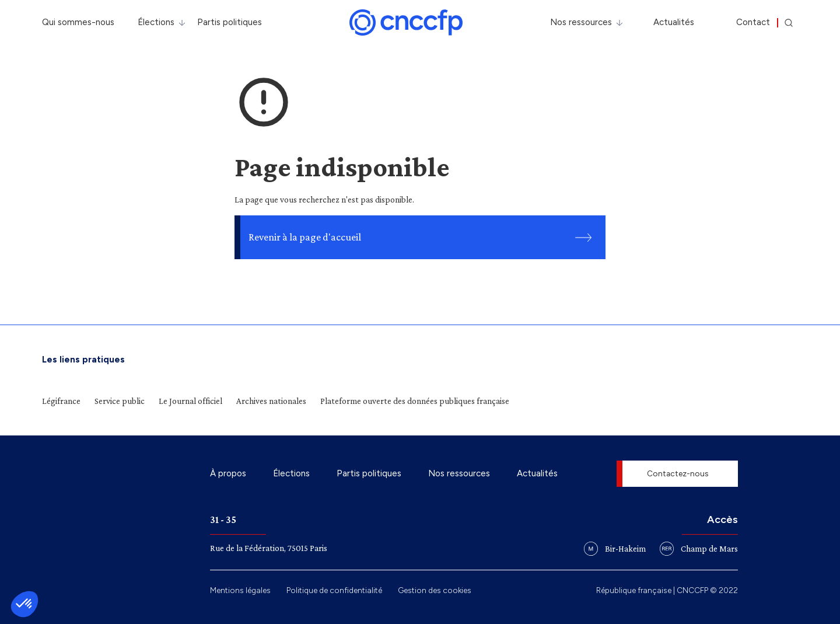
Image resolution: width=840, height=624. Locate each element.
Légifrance (61, 401)
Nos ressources (581, 22)
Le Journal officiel (190, 401)
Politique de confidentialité (334, 590)
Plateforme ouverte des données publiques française (415, 401)
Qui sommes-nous (78, 22)
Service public (120, 401)
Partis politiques (230, 22)
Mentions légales (240, 590)
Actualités (674, 22)
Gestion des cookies (435, 590)
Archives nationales (271, 401)
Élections (156, 22)
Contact (753, 22)
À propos (228, 473)
